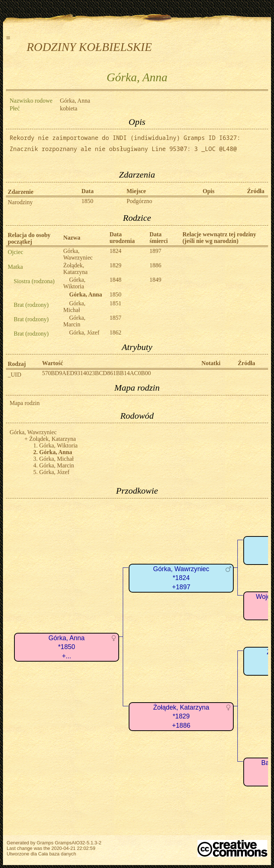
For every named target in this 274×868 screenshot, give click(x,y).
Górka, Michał (74, 307)
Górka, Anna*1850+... (67, 647)
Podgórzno (139, 201)
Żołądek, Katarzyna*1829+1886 (181, 716)
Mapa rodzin (25, 403)
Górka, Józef (84, 332)
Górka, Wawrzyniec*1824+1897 (181, 578)
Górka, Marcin (74, 321)
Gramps (45, 843)
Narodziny (20, 202)
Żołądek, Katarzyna (75, 269)
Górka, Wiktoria (74, 283)
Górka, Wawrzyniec (78, 254)
